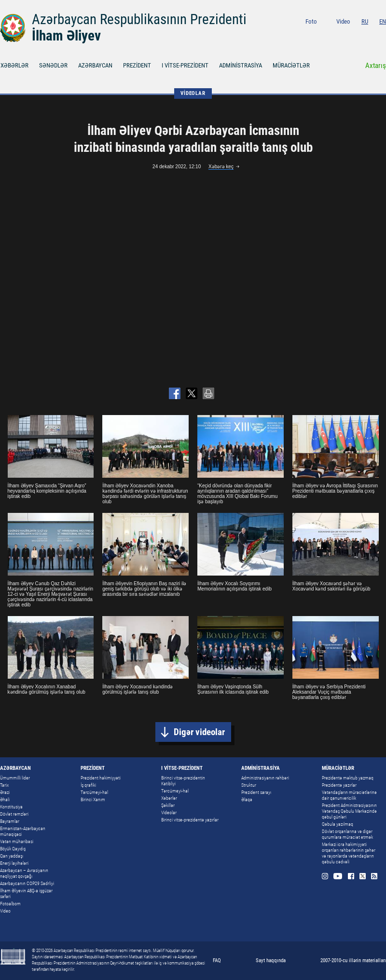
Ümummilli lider (15, 778)
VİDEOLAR (193, 93)
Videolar (169, 812)
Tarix (4, 785)
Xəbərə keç (221, 167)
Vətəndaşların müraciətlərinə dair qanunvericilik (349, 795)
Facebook (360, 34)
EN (383, 21)
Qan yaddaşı (12, 856)
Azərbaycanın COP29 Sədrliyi (27, 883)
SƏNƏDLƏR (53, 65)
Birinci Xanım (93, 799)
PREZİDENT (137, 65)
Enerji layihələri (14, 863)
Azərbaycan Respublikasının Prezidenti (139, 19)
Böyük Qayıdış (13, 849)
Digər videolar (199, 732)
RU (365, 21)
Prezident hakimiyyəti (101, 778)
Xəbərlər (169, 798)
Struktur (249, 785)
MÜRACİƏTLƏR (291, 65)
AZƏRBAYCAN (95, 65)
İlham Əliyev (66, 36)
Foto (311, 21)
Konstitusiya (11, 807)
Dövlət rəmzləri (14, 814)
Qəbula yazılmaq (338, 824)
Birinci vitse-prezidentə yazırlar (190, 820)
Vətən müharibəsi (17, 841)
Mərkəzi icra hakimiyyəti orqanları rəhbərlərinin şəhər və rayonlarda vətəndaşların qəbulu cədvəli (349, 853)
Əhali (5, 799)
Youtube (346, 34)
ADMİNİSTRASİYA (241, 65)
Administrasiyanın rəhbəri (265, 778)
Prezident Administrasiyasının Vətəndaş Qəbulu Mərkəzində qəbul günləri (349, 811)
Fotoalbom (10, 904)
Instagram (333, 34)
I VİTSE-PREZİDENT (185, 65)
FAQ (217, 960)
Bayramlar (10, 821)
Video (343, 21)
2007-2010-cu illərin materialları (353, 960)
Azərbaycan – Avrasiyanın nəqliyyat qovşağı (24, 873)
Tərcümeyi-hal (94, 792)
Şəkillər (168, 805)
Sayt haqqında (271, 960)
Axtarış (376, 66)
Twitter (371, 34)
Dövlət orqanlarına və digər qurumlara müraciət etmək (347, 834)
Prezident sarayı (256, 792)
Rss (383, 34)
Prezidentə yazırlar (339, 785)
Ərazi (5, 792)
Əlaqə (247, 799)
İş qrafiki (88, 785)
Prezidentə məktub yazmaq (348, 778)
